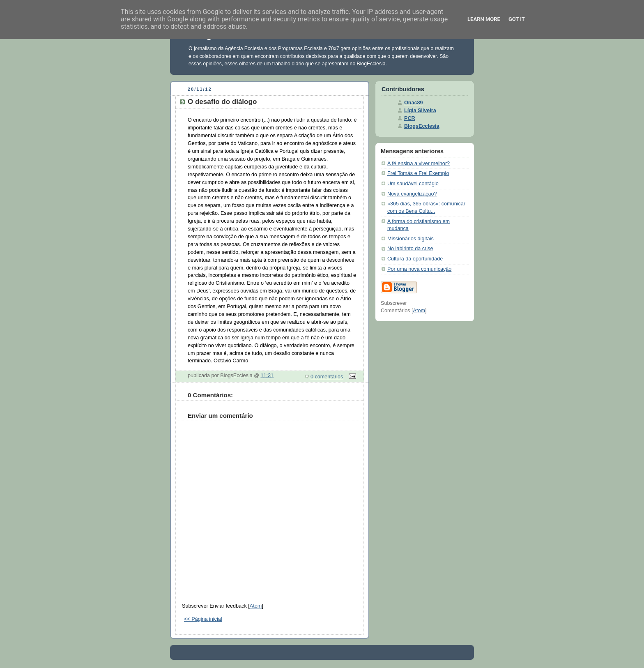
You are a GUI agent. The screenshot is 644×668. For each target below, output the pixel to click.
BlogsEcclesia (422, 126)
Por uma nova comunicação (419, 269)
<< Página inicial (203, 619)
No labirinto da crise (410, 249)
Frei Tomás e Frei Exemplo (418, 173)
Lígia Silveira (420, 111)
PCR (410, 118)
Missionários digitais (411, 239)
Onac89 (414, 103)
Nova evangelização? (412, 194)
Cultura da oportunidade (415, 259)
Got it (517, 19)
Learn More (484, 19)
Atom (256, 606)
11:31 (267, 375)
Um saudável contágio (413, 184)
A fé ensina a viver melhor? (419, 164)
